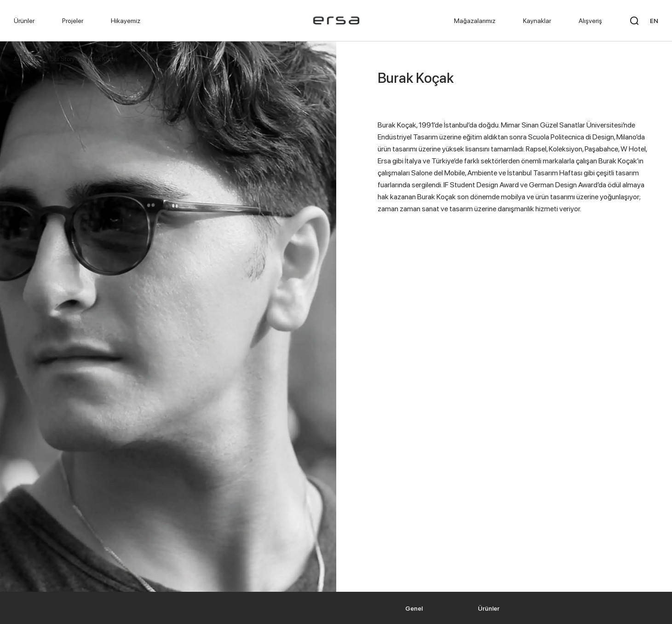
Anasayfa (26, 59)
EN (654, 20)
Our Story (62, 59)
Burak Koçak (102, 59)
